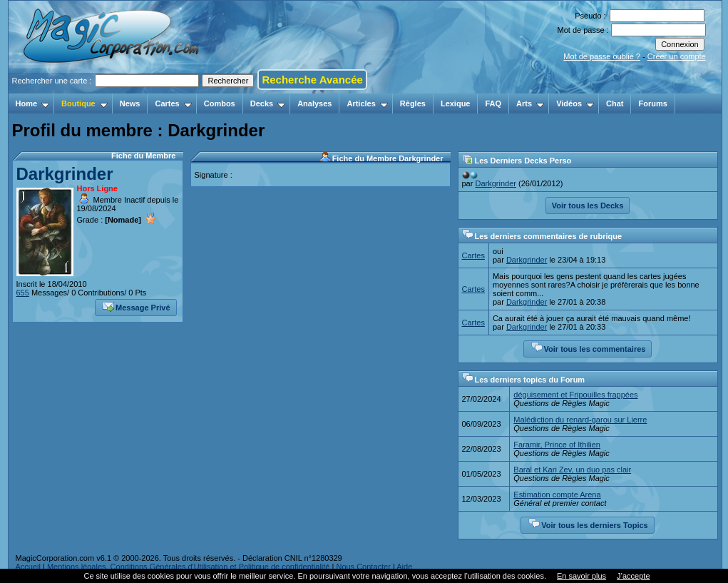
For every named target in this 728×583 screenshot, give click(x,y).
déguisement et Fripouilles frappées (575, 395)
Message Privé (136, 306)
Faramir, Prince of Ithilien (557, 445)
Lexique (456, 103)
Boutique (84, 103)
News (130, 103)
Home (33, 103)
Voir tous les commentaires (589, 348)
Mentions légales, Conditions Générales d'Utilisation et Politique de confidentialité (189, 567)
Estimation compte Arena (557, 495)
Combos (220, 103)
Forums (652, 103)
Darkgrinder (65, 174)
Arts (530, 103)
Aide (404, 567)
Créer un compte (677, 56)
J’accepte (633, 576)
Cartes (173, 103)
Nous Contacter (363, 567)
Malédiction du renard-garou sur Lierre (580, 420)
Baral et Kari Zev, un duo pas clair (572, 470)
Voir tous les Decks (588, 206)
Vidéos (575, 103)
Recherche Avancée (312, 80)
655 (23, 293)
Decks (268, 103)
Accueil (28, 567)
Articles (367, 103)
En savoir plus (581, 576)
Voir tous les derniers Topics (588, 524)
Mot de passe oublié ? (602, 56)
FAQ (493, 103)
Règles (413, 103)
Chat (615, 103)
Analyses (314, 103)
